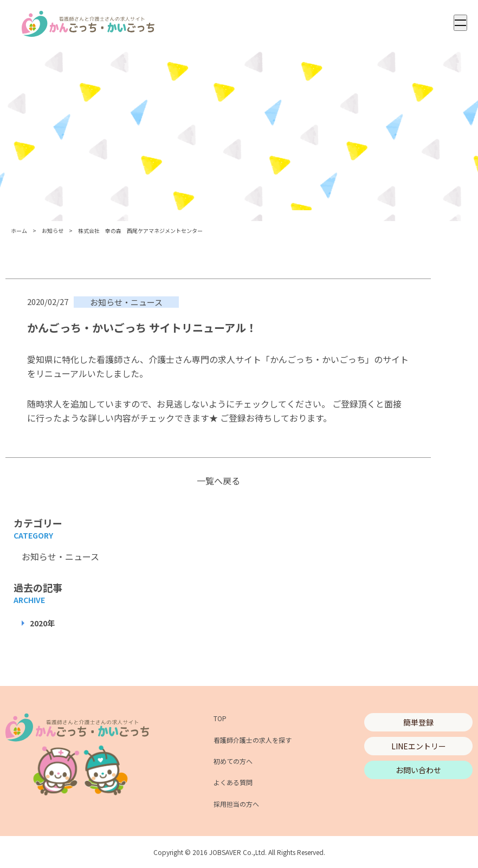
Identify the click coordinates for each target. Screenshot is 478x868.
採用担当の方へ (236, 804)
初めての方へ (233, 761)
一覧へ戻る (218, 481)
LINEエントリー (419, 746)
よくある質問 (233, 782)
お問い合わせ (418, 770)
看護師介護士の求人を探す (253, 740)
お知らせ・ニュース (60, 556)
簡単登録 (418, 722)
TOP (220, 718)
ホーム (19, 231)
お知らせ (53, 231)
